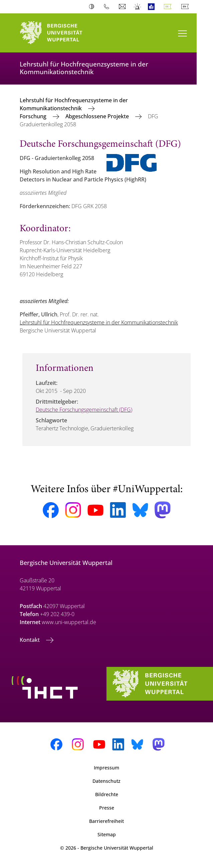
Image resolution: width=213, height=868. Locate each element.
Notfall (138, 7)
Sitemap (107, 834)
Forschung (34, 116)
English (186, 7)
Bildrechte (107, 794)
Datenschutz (106, 781)
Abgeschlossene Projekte (98, 116)
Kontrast (93, 7)
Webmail (123, 7)
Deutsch (169, 7)
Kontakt (30, 640)
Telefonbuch (108, 7)
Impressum (106, 768)
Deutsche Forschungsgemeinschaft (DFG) (84, 410)
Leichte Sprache (153, 7)
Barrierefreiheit (106, 821)
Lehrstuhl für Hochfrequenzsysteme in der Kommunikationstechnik (74, 104)
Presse (107, 808)
